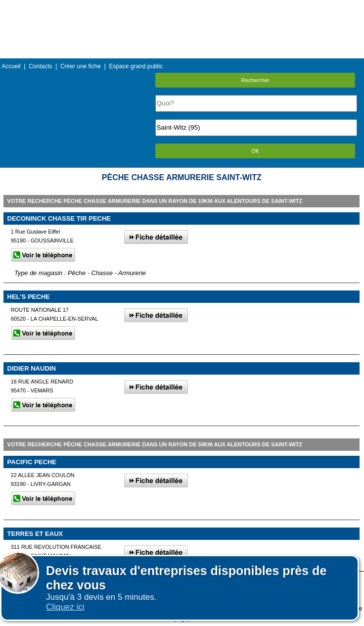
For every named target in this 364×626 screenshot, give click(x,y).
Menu (182, 7)
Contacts (40, 66)
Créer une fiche (81, 66)
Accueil (11, 66)
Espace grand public (136, 66)
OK (255, 151)
